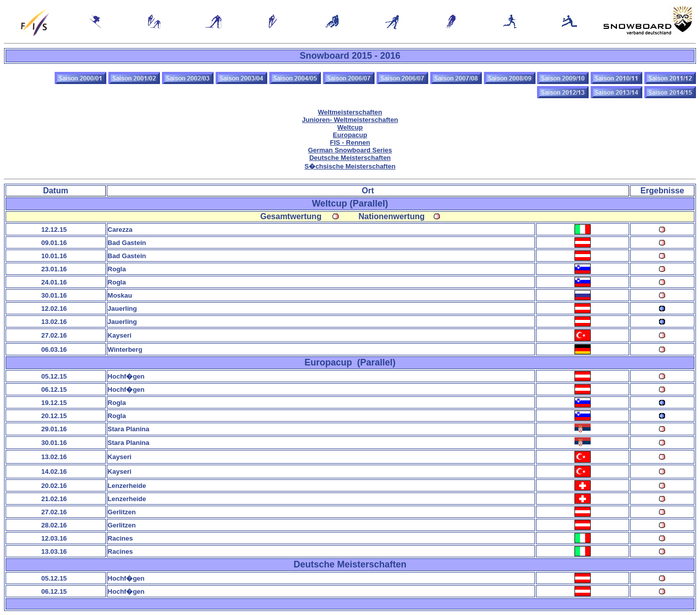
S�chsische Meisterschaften (350, 166)
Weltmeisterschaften (350, 112)
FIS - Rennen (350, 142)
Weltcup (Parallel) (350, 203)
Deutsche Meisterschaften (350, 158)
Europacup (350, 135)
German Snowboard (350, 150)
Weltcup (350, 127)
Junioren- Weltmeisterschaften (350, 120)
